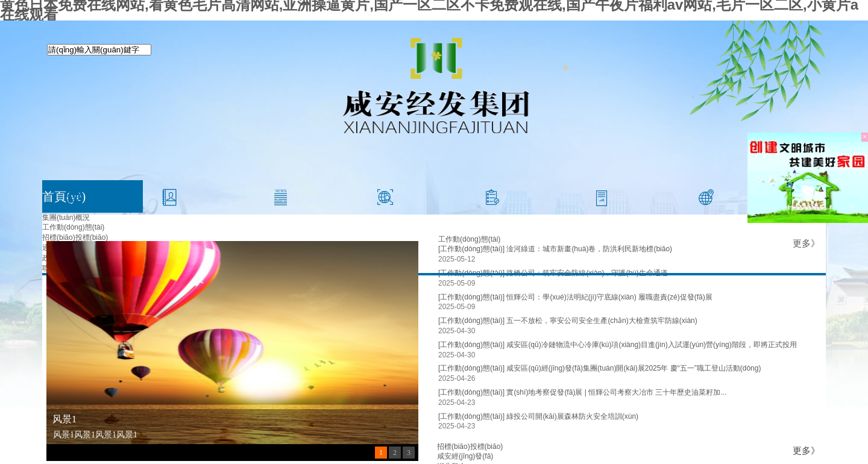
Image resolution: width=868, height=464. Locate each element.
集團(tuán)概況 (66, 218)
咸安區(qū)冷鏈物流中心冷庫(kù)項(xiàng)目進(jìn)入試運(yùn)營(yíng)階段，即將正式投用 (651, 345)
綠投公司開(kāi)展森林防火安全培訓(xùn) (572, 416)
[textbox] (99, 50)
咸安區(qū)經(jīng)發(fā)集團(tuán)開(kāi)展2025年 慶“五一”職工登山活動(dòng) (634, 368)
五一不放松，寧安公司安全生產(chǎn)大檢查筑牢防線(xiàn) (602, 321)
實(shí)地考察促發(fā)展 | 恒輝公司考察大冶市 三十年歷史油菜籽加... (616, 392)
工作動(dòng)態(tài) (73, 227)
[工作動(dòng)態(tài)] (471, 297)
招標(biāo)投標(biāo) (75, 237)
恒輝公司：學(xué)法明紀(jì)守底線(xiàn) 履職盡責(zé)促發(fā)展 (609, 297)
